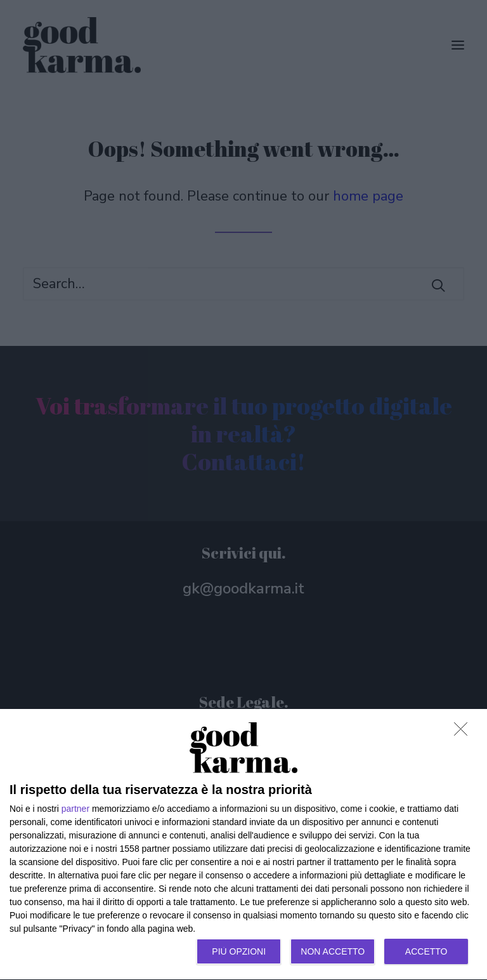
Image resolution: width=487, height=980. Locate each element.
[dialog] (243, 845)
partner (75, 809)
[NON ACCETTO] (464, 732)
